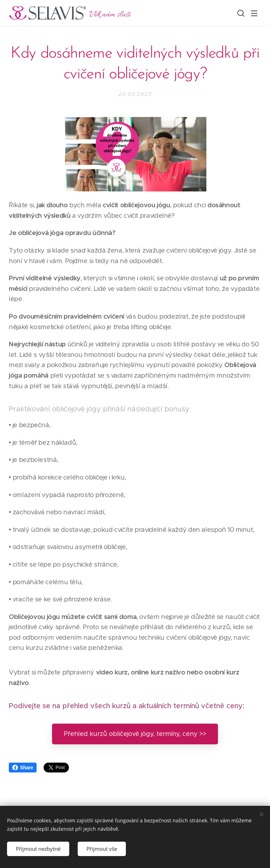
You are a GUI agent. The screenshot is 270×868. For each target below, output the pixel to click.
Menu (254, 13)
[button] (240, 13)
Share (23, 768)
